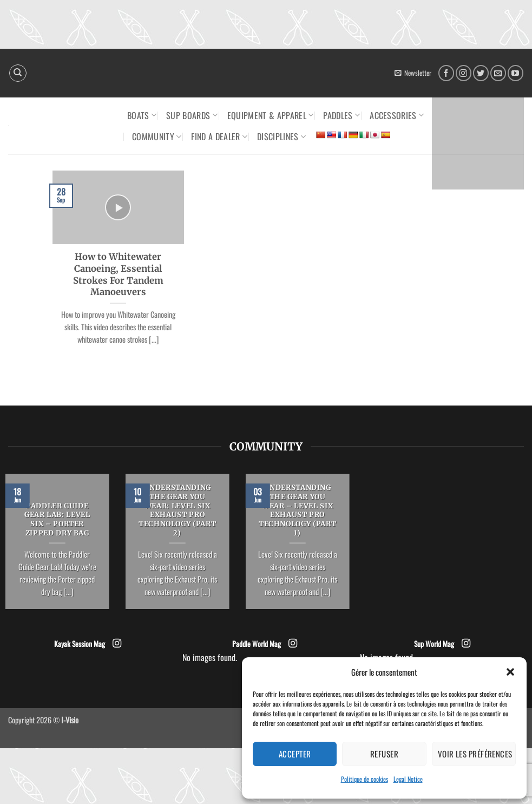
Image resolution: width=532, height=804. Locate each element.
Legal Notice (408, 779)
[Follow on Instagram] (464, 73)
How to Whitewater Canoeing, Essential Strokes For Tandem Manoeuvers (118, 274)
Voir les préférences (475, 754)
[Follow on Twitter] (481, 73)
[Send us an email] (498, 73)
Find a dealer (219, 136)
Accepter (295, 754)
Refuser (384, 754)
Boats (142, 115)
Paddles (341, 115)
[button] (510, 672)
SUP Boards (192, 115)
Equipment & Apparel (271, 115)
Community (157, 136)
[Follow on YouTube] (515, 73)
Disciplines (281, 136)
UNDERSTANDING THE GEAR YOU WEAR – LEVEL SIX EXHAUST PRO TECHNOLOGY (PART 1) (297, 511)
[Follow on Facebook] (446, 73)
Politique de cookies (364, 779)
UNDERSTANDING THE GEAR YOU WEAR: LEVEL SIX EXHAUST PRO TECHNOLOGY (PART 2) (177, 511)
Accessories (397, 115)
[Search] (18, 73)
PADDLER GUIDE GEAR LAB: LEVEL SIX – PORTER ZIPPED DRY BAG (57, 520)
